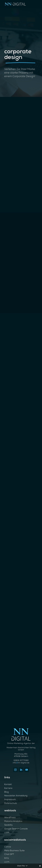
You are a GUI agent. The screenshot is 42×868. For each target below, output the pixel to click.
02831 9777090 (21, 761)
